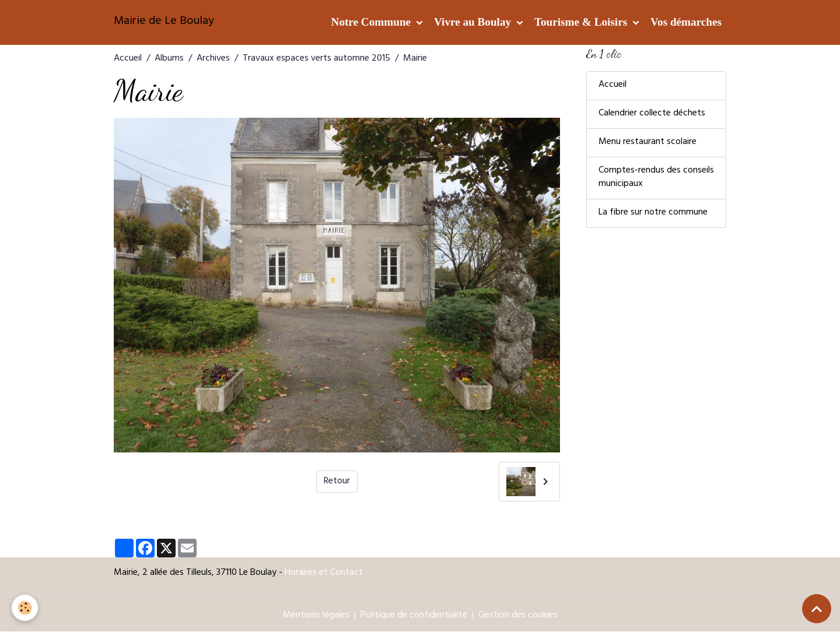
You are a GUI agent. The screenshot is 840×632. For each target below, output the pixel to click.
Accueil (128, 59)
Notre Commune (372, 22)
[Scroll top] (817, 609)
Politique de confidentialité (414, 616)
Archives (213, 59)
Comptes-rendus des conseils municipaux (656, 178)
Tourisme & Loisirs (582, 22)
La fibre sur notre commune (653, 214)
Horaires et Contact (324, 573)
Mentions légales (316, 616)
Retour (337, 482)
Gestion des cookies (518, 616)
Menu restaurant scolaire (647, 143)
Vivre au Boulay (474, 22)
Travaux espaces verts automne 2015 (316, 59)
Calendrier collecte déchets (652, 114)
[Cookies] (25, 608)
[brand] (164, 22)
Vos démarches (686, 22)
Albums (169, 59)
